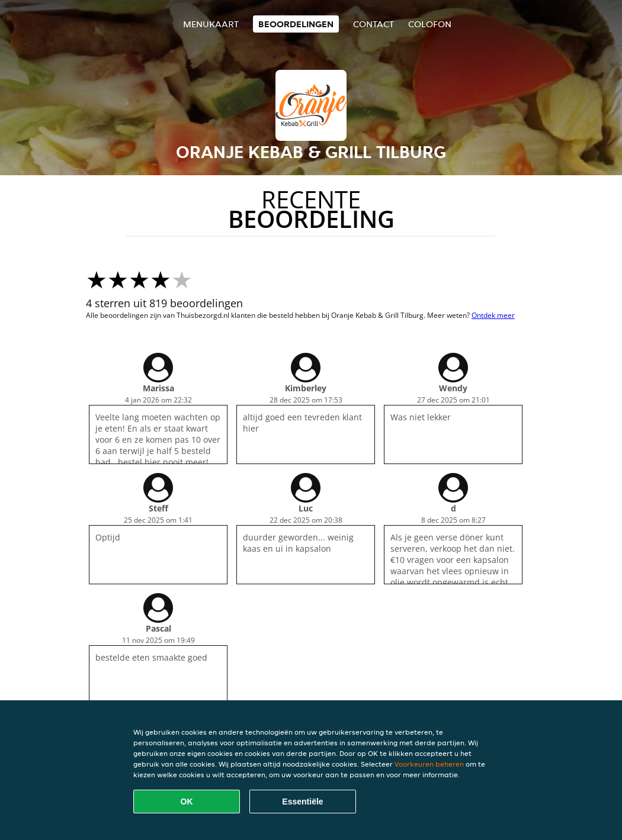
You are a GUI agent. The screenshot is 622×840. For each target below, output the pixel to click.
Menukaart (211, 24)
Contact (373, 24)
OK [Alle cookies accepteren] (187, 802)
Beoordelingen (296, 24)
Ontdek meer (493, 315)
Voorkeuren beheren (429, 764)
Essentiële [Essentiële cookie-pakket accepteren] (302, 802)
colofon (430, 24)
